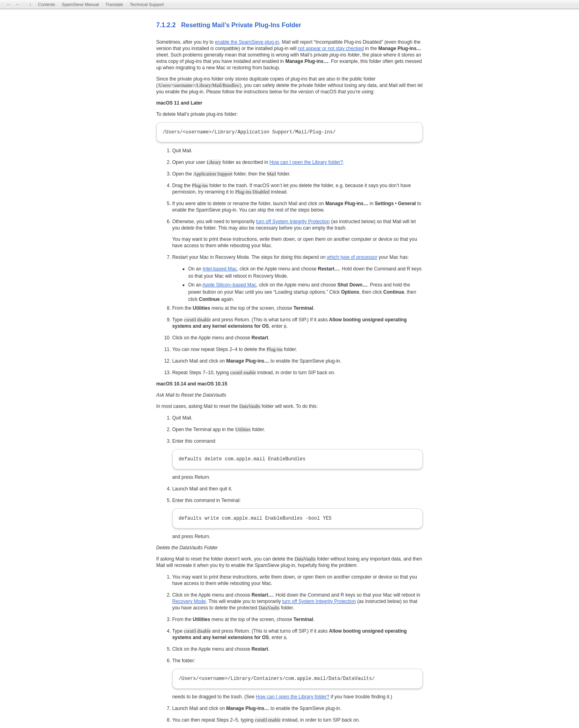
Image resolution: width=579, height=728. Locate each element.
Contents (47, 4)
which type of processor (352, 257)
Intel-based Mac (220, 269)
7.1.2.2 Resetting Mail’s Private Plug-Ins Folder (229, 25)
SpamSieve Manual (80, 4)
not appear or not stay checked (331, 48)
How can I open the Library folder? (306, 162)
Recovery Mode (189, 601)
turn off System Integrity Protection (293, 222)
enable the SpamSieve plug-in (247, 42)
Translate (114, 4)
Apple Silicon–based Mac (229, 285)
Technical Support (147, 4)
